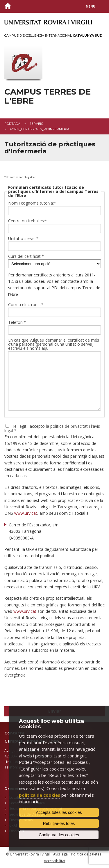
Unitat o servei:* (23, 239)
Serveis (36, 124)
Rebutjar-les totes (59, 823)
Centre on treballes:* (28, 221)
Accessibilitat (55, 861)
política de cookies (40, 795)
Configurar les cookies (59, 835)
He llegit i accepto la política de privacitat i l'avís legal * (52, 428)
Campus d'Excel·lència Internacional (53, 35)
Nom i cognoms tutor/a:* (32, 203)
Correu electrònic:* (26, 305)
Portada (12, 124)
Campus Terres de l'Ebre (48, 96)
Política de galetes (86, 854)
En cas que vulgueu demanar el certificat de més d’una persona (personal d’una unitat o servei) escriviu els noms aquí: (54, 344)
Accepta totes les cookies (59, 812)
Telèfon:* (17, 322)
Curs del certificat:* (26, 256)
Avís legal (61, 854)
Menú (91, 6)
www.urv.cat (26, 513)
